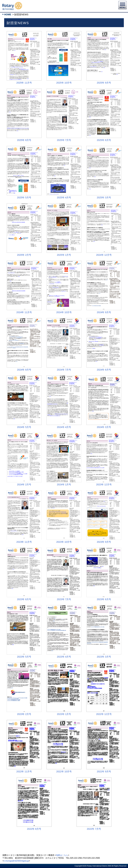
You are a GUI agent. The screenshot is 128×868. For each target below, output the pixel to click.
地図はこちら (62, 855)
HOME (8, 14)
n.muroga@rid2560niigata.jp (16, 861)
